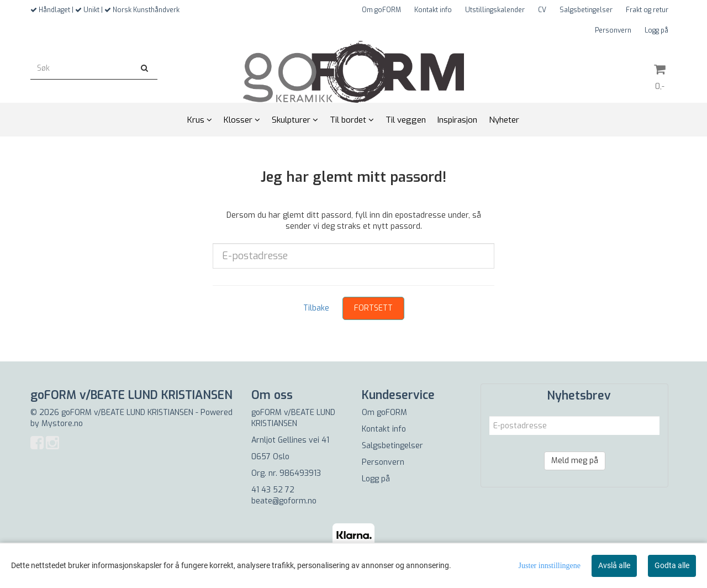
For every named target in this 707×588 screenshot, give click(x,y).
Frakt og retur (647, 10)
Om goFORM (381, 10)
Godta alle (672, 565)
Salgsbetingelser (586, 10)
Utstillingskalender (495, 10)
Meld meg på (575, 461)
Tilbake (316, 308)
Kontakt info (433, 10)
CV (542, 10)
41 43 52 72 (273, 490)
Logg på (656, 30)
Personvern (613, 30)
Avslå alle (614, 565)
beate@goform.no (284, 501)
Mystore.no (62, 424)
